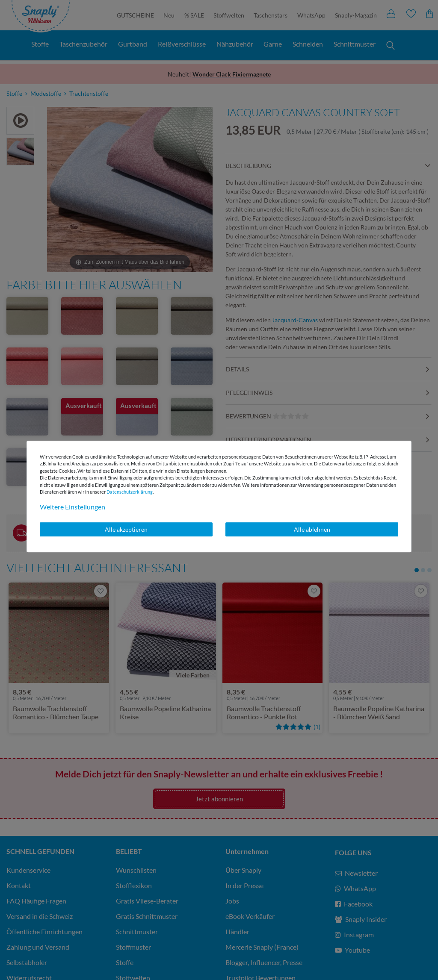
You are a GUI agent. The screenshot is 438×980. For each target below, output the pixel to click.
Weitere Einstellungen (73, 507)
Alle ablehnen (312, 529)
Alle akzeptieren (126, 529)
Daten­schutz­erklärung (130, 492)
